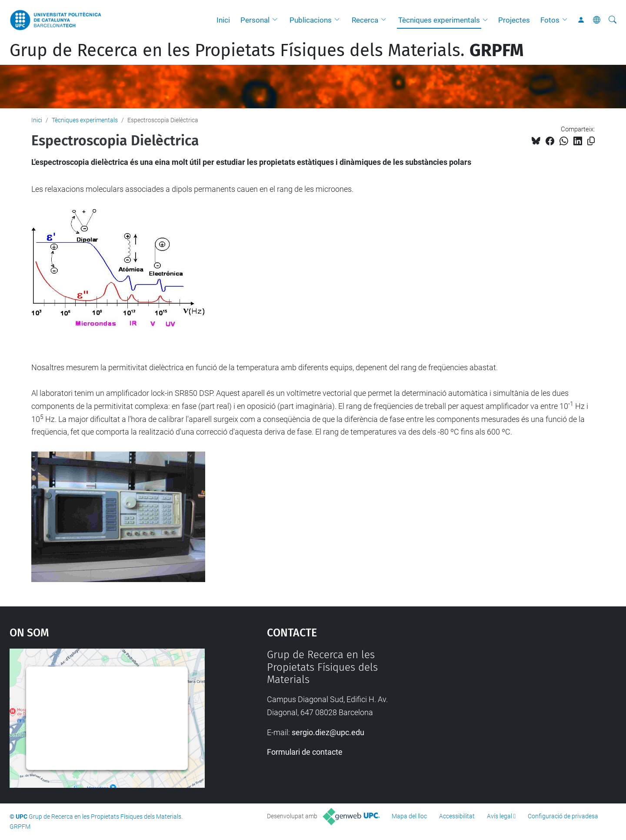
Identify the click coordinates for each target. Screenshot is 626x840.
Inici (223, 20)
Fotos (550, 20)
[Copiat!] (591, 141)
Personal (255, 20)
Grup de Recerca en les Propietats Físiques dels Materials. (266, 50)
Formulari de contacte (305, 752)
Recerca (365, 20)
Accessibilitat (457, 816)
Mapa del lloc (409, 816)
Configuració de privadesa (563, 816)
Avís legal (499, 816)
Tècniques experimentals (439, 20)
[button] (277, 20)
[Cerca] (613, 20)
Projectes (514, 20)
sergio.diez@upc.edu (328, 732)
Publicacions (311, 20)
